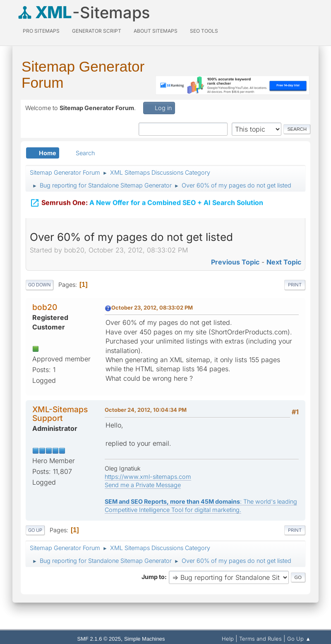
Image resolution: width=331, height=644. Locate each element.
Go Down (40, 285)
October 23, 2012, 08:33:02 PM (152, 308)
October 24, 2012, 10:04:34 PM (146, 410)
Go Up (35, 530)
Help (228, 639)
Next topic (284, 262)
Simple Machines (145, 639)
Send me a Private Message (143, 485)
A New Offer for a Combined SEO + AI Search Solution (146, 198)
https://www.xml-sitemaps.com (148, 477)
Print (295, 285)
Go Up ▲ (299, 639)
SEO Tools (204, 31)
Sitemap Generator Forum (83, 74)
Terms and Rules (260, 639)
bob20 (45, 307)
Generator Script (97, 31)
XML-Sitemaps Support (60, 414)
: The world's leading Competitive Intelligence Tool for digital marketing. (201, 506)
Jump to (153, 577)
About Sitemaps (156, 31)
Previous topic (235, 262)
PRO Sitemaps (41, 31)
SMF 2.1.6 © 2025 (99, 639)
